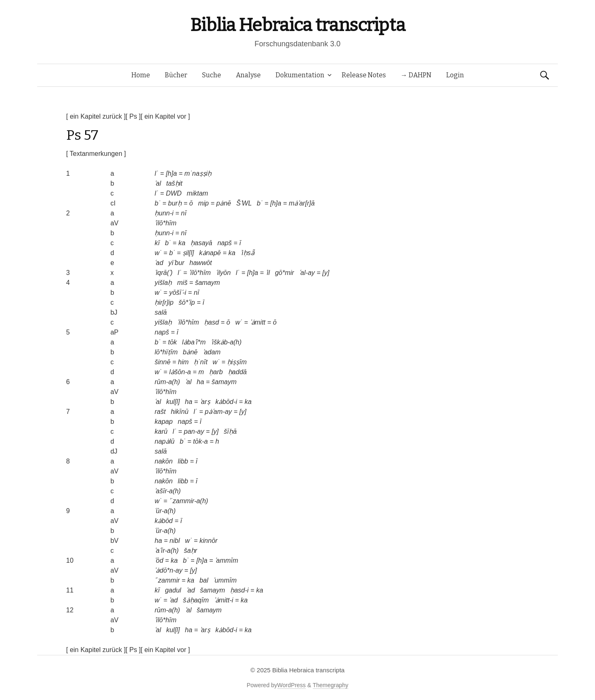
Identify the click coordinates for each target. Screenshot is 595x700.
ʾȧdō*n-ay (168, 570)
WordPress (292, 685)
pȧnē (224, 203)
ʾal (158, 183)
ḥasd (212, 322)
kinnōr (209, 541)
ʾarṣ (205, 402)
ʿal (188, 382)
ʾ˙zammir (167, 580)
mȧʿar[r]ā (302, 203)
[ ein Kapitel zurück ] (96, 116)
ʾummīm (225, 580)
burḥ (175, 203)
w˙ (158, 253)
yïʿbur (177, 263)
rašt (160, 412)
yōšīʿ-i (177, 293)
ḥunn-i (164, 213)
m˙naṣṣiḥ (198, 173)
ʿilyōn (223, 273)
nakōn (164, 461)
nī (184, 213)
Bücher (176, 75)
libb (183, 461)
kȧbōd (164, 521)
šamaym (207, 283)
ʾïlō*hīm (165, 223)
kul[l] (173, 402)
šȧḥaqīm (196, 600)
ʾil (268, 273)
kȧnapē (210, 253)
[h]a (171, 173)
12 (70, 610)
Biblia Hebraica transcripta (297, 25)
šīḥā (230, 431)
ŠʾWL (244, 203)
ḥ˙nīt (201, 362)
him (183, 362)
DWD (174, 193)
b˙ (157, 203)
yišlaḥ (163, 283)
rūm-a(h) (167, 382)
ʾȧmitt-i (224, 600)
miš (182, 283)
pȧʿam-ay (218, 412)
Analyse (248, 75)
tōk (173, 342)
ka (182, 243)
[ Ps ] (133, 116)
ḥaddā (238, 372)
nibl (175, 541)
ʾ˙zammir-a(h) (188, 501)
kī (157, 243)
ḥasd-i (239, 590)
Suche (212, 75)
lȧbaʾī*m (194, 342)
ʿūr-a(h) (165, 511)
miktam (198, 193)
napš (225, 243)
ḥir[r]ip (164, 302)
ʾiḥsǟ (248, 253)
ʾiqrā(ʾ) (163, 273)
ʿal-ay (307, 273)
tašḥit (174, 183)
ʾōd (159, 560)
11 (70, 590)
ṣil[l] (188, 253)
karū (161, 431)
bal (204, 580)
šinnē (162, 362)
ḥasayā (201, 243)
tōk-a (200, 441)
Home (141, 75)
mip (203, 203)
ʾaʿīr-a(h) (167, 551)
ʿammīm (226, 560)
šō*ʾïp (187, 302)
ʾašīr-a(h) (168, 491)
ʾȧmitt (258, 322)
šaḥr (190, 551)
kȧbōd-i (226, 402)
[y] (326, 273)
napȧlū (164, 441)
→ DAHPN (416, 75)
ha (200, 382)
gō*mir (284, 273)
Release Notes (364, 75)
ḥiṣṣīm (237, 362)
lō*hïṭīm (166, 352)
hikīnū (180, 412)
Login (455, 75)
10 (70, 560)
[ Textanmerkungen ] (96, 154)
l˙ (156, 173)
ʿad (159, 263)
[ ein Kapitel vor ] (165, 116)
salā (161, 312)
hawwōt (201, 263)
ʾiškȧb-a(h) (226, 342)
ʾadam (212, 352)
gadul (173, 590)
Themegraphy (331, 685)
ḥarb (216, 372)
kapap (164, 422)
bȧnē (190, 352)
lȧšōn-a (180, 372)
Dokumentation (300, 75)
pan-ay (194, 431)
